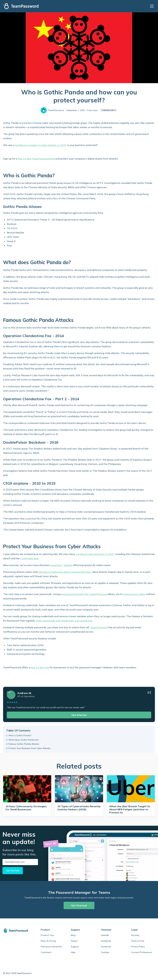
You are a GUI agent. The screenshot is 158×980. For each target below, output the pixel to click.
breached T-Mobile (61, 565)
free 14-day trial (40, 667)
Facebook (106, 947)
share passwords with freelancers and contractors (64, 621)
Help (73, 952)
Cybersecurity (109, 110)
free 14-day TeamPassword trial (36, 159)
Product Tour (47, 935)
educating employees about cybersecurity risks (65, 572)
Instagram (106, 941)
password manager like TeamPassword (85, 594)
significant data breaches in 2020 (95, 554)
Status (74, 941)
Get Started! (79, 905)
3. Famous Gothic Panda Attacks (23, 744)
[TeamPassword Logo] (21, 6)
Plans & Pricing (48, 941)
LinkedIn (105, 935)
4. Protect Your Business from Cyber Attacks (28, 748)
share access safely (134, 594)
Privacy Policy (138, 947)
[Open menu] (152, 6)
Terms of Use (138, 941)
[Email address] (20, 862)
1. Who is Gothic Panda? (19, 735)
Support (75, 947)
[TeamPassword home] (17, 931)
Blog (73, 935)
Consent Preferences (141, 952)
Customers (46, 952)
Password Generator (51, 947)
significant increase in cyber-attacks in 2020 (41, 145)
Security (135, 935)
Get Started (79, 715)
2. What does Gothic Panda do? (23, 740)
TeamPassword (99, 627)
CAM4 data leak (30, 558)
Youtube (105, 952)
